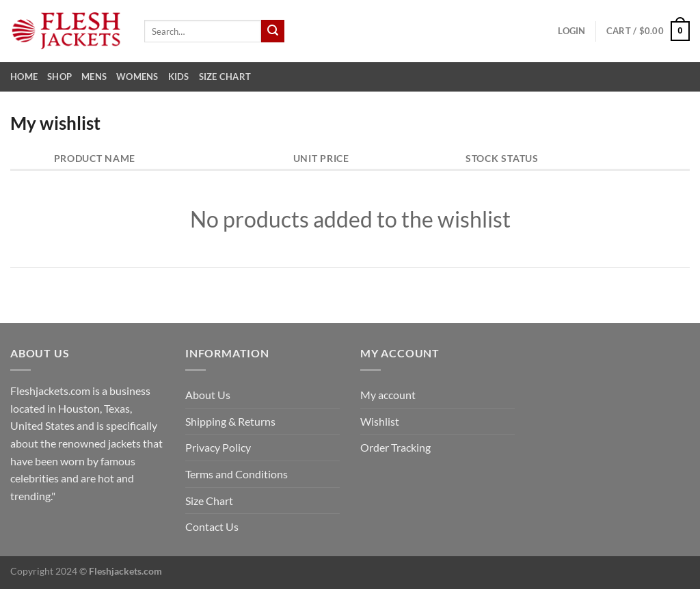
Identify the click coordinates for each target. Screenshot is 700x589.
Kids (179, 77)
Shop (59, 77)
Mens (94, 77)
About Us (208, 395)
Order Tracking (395, 447)
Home (24, 77)
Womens (137, 77)
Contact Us (212, 526)
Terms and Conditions (237, 474)
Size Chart (225, 77)
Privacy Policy (218, 447)
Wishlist (380, 421)
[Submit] (273, 31)
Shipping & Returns (230, 421)
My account (388, 395)
